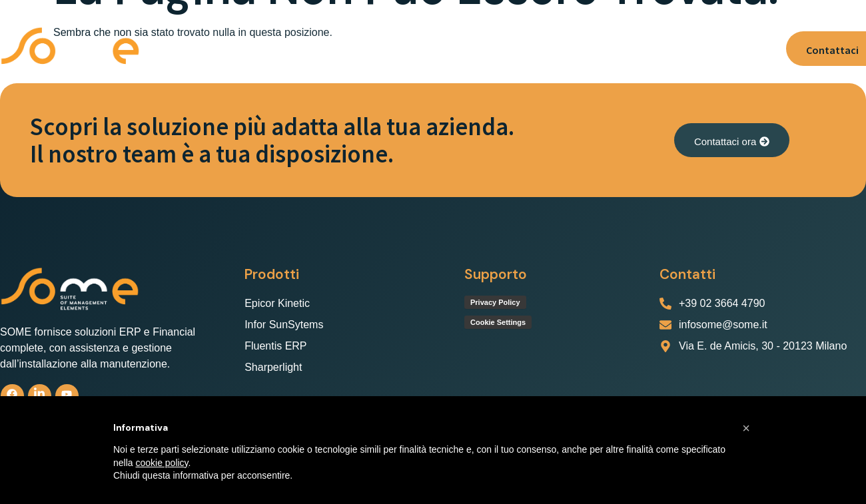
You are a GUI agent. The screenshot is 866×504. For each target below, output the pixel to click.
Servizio (489, 48)
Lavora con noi (632, 48)
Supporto (553, 48)
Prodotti (295, 48)
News (701, 48)
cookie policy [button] (162, 463)
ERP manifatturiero (396, 48)
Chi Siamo (221, 48)
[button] (295, 48)
